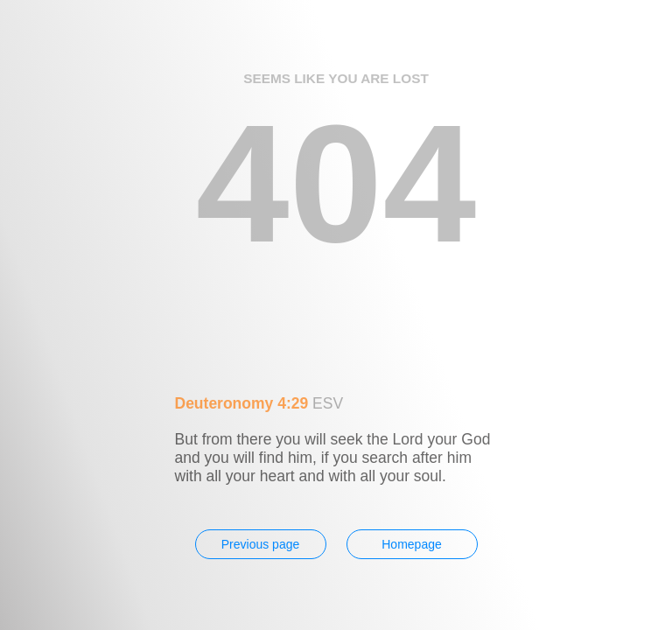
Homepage (412, 544)
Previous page (261, 544)
